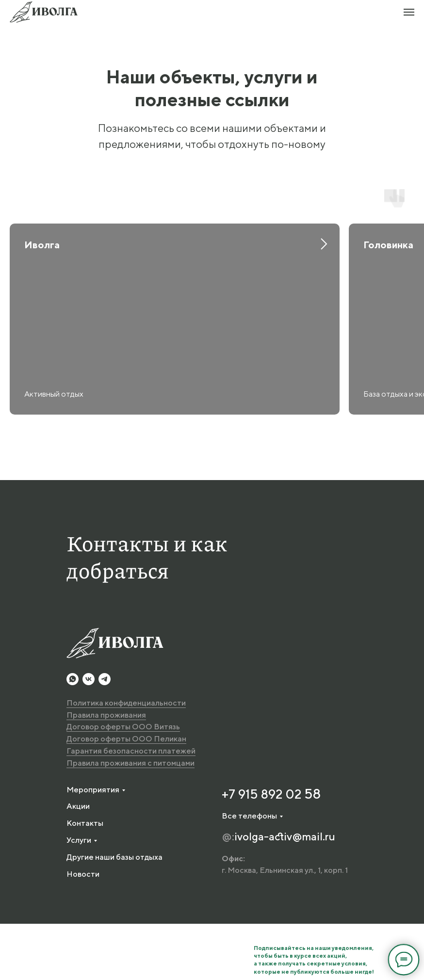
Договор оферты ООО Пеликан (126, 795)
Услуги (79, 896)
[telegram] (105, 735)
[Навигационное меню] (409, 12)
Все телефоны (249, 872)
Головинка (388, 245)
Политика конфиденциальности (126, 759)
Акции (78, 862)
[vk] (89, 735)
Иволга (42, 245)
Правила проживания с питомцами (130, 819)
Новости (83, 930)
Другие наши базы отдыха (114, 913)
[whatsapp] (73, 735)
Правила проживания (106, 771)
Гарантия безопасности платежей (131, 807)
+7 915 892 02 (263, 850)
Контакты (85, 879)
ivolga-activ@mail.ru (285, 892)
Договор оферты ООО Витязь (123, 783)
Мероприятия (93, 845)
